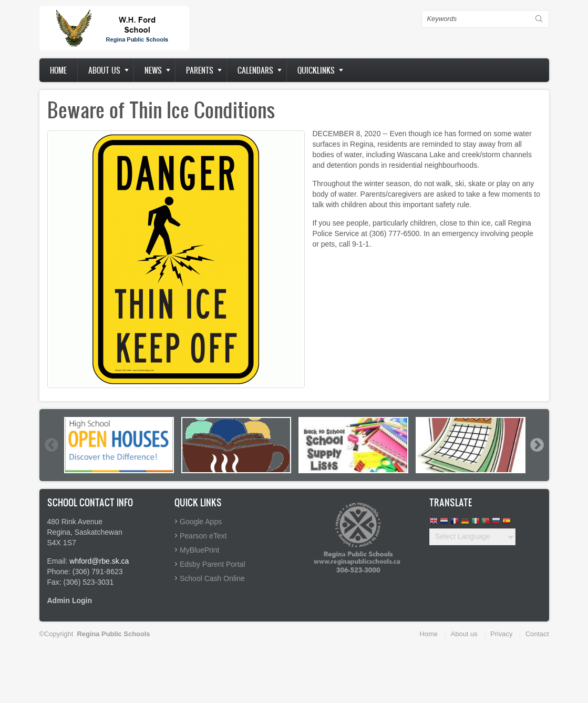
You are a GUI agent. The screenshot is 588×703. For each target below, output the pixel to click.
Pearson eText (203, 536)
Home (58, 70)
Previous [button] (51, 445)
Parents (200, 70)
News (153, 70)
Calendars (255, 70)
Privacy (501, 634)
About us (104, 70)
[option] (119, 445)
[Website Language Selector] (472, 537)
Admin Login (70, 600)
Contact (537, 634)
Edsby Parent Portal (213, 564)
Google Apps (201, 522)
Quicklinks (316, 70)
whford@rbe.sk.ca (99, 561)
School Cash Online (212, 578)
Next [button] (537, 445)
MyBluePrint (199, 550)
